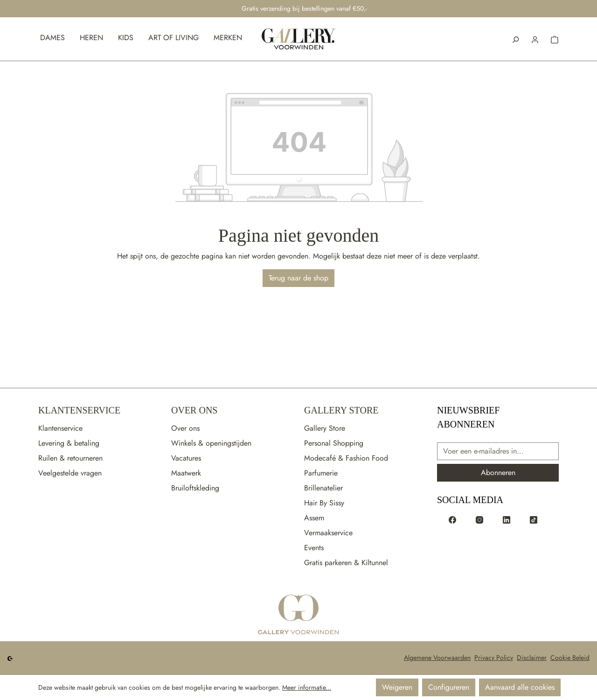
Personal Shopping (334, 443)
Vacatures (186, 458)
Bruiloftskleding (195, 488)
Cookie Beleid (570, 658)
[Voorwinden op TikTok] (534, 519)
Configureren (449, 687)
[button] (535, 39)
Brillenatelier (323, 488)
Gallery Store (341, 410)
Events (314, 548)
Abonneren (498, 472)
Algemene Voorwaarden (437, 658)
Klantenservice (79, 410)
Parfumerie (321, 473)
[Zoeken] (515, 39)
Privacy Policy (494, 658)
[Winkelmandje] (555, 39)
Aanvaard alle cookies (520, 687)
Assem (314, 518)
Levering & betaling (69, 443)
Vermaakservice (328, 533)
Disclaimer (532, 658)
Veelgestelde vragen (70, 473)
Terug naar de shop (298, 278)
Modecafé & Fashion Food (346, 458)
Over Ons (194, 410)
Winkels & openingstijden (211, 443)
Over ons (185, 428)
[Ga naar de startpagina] (298, 615)
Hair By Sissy (324, 503)
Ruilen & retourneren (70, 458)
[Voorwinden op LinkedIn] (507, 519)
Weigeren (397, 687)
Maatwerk (186, 473)
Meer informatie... (307, 687)
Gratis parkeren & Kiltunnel (346, 563)
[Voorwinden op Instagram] (479, 519)
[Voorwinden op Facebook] (452, 519)
